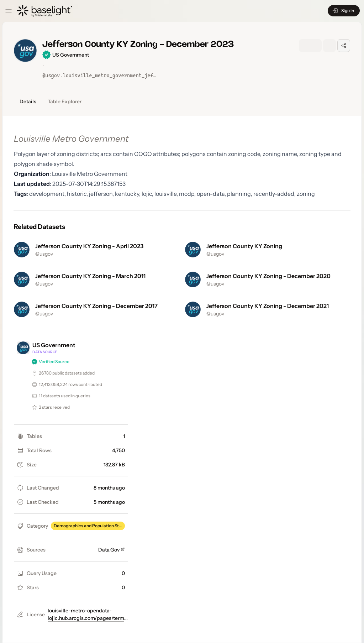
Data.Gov (112, 550)
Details (28, 101)
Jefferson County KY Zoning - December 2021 (268, 306)
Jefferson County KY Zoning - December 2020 (268, 276)
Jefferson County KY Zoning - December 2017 (96, 306)
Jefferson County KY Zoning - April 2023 (89, 246)
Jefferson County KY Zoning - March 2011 (90, 276)
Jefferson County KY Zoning (244, 246)
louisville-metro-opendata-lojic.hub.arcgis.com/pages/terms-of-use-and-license (88, 618)
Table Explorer (65, 101)
